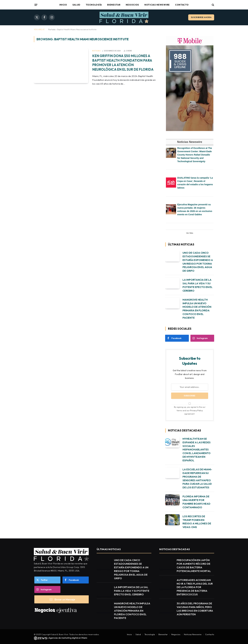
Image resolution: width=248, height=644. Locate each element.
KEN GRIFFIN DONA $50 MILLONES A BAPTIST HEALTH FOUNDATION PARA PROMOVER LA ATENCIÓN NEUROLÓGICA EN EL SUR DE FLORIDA (123, 63)
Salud (76, 5)
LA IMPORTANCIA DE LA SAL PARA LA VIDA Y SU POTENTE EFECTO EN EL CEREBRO (197, 285)
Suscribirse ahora (201, 17)
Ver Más (190, 233)
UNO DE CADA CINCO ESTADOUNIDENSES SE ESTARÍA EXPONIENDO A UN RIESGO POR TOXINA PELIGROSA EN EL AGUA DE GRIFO (198, 262)
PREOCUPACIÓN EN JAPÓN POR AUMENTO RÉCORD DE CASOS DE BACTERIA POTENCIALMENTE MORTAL (194, 566)
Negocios (132, 5)
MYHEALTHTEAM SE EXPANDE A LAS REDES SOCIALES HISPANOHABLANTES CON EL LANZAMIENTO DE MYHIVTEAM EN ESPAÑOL (197, 450)
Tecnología (94, 5)
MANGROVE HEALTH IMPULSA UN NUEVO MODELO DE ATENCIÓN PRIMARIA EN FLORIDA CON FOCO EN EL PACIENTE (197, 309)
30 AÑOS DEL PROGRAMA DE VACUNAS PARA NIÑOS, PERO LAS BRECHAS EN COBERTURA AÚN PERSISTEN (195, 609)
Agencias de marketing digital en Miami (68, 638)
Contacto (182, 5)
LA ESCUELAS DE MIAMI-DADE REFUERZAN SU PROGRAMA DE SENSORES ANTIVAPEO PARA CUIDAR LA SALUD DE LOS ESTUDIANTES (197, 478)
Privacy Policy (196, 410)
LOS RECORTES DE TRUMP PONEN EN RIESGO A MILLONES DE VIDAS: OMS (197, 522)
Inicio (63, 5)
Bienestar (114, 5)
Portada (52, 29)
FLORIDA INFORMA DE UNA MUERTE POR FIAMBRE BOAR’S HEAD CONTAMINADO (196, 502)
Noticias (96, 51)
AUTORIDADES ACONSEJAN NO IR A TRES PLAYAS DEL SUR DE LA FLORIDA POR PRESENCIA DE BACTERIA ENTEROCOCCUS (195, 587)
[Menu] (36, 5)
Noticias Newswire (157, 5)
